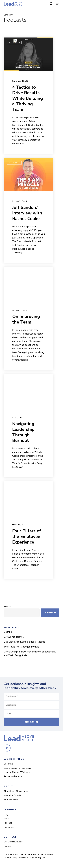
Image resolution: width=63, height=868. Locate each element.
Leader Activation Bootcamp (18, 768)
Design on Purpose (36, 858)
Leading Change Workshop (17, 772)
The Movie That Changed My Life (21, 647)
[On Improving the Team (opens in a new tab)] (28, 318)
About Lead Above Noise (16, 791)
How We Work (11, 800)
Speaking (8, 764)
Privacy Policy (10, 858)
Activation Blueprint (13, 776)
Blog (6, 814)
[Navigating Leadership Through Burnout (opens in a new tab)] (28, 426)
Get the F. (9, 632)
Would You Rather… (14, 637)
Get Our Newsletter (14, 842)
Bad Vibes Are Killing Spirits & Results (24, 642)
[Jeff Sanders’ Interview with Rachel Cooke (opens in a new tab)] (28, 210)
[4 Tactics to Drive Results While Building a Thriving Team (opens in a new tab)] (28, 96)
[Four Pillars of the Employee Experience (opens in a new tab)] (28, 530)
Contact (8, 846)
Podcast (8, 823)
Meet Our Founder (13, 795)
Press (6, 819)
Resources (9, 827)
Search (7, 607)
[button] (57, 4)
